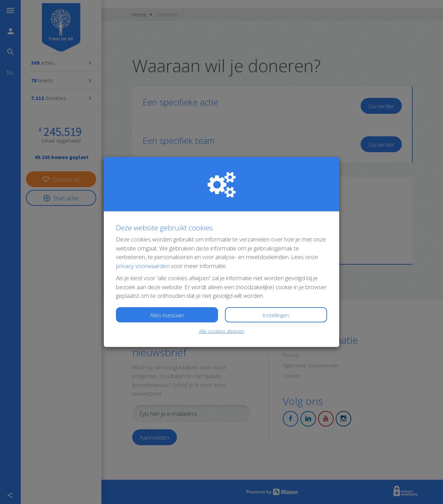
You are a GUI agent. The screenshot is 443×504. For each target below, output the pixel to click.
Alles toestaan (167, 315)
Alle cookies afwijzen (222, 331)
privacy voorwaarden (143, 266)
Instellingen (276, 315)
